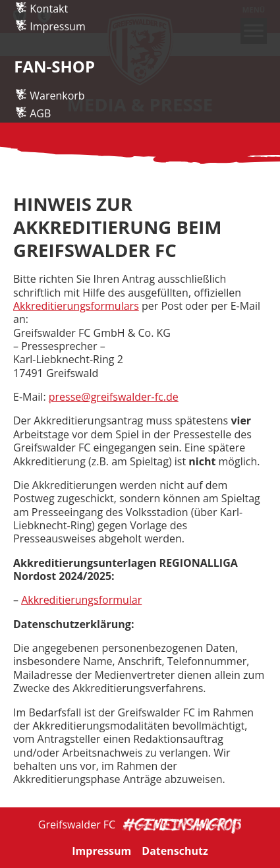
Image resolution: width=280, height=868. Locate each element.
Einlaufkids (56, 28)
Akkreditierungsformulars (76, 306)
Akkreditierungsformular (81, 600)
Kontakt (49, 45)
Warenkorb (57, 132)
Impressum (57, 63)
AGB (40, 150)
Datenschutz (175, 851)
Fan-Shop (54, 103)
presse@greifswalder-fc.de (114, 397)
